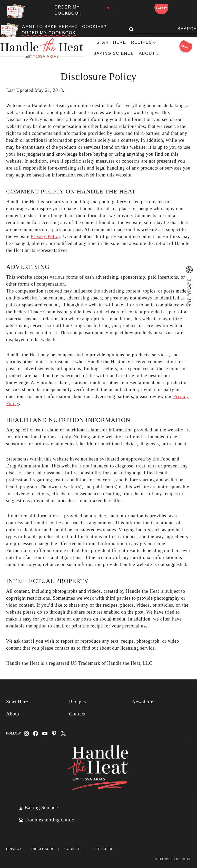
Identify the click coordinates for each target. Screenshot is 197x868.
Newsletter (144, 702)
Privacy (14, 849)
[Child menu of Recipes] (144, 43)
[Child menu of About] (149, 54)
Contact (77, 714)
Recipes (77, 702)
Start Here (111, 42)
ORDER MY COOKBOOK (49, 33)
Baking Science (114, 53)
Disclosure (43, 849)
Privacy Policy (46, 236)
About (13, 714)
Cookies (72, 849)
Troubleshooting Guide (49, 820)
